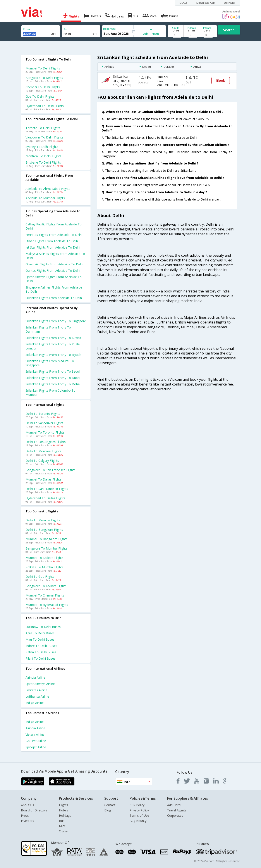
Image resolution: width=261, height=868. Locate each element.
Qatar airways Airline (40, 684)
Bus (62, 821)
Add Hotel (174, 805)
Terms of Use (139, 815)
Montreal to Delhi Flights (43, 156)
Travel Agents (177, 810)
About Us (27, 805)
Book (221, 80)
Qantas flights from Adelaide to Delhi (53, 271)
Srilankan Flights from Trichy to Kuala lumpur (53, 346)
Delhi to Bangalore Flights (44, 530)
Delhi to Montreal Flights (43, 451)
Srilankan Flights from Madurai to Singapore (50, 363)
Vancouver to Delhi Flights (44, 137)
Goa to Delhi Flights (40, 96)
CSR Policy (137, 805)
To (65, 29)
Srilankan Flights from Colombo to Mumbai (51, 393)
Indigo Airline (35, 703)
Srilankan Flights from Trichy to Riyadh (53, 355)
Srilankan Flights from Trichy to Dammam (48, 329)
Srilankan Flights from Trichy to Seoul (53, 371)
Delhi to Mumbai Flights (43, 520)
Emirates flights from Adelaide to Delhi (54, 235)
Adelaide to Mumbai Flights (45, 198)
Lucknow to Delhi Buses (43, 627)
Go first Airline (36, 741)
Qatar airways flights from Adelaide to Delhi (54, 279)
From (27, 29)
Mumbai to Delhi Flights (43, 68)
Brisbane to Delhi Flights (43, 162)
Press (25, 815)
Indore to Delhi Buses (41, 646)
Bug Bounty (138, 821)
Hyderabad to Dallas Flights (45, 498)
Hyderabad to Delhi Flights (45, 106)
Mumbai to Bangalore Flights (46, 539)
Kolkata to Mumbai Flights (45, 567)
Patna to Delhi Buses (41, 652)
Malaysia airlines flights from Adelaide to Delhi (55, 256)
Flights (64, 805)
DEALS (184, 3)
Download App (206, 3)
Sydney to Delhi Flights (42, 147)
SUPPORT (230, 3)
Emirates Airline (36, 690)
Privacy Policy (139, 810)
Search (229, 30)
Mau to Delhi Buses (40, 639)
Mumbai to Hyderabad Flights (47, 605)
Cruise (63, 831)
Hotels (64, 810)
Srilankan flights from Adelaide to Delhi (54, 298)
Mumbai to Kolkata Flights (45, 558)
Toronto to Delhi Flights (43, 128)
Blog (108, 810)
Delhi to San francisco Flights (47, 489)
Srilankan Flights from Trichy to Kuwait (53, 338)
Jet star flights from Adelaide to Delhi (53, 247)
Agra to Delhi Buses (40, 633)
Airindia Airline (35, 677)
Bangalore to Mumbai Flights (46, 548)
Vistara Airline (35, 734)
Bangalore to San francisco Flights (51, 470)
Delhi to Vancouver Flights (44, 423)
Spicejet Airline (36, 747)
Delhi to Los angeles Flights (46, 442)
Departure (109, 29)
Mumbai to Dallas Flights (44, 479)
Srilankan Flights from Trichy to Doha (53, 384)
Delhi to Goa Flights (40, 577)
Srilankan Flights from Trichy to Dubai (53, 378)
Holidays (65, 815)
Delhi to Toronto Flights (43, 414)
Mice (62, 826)
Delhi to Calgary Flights (42, 461)
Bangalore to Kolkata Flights (46, 586)
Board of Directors (34, 810)
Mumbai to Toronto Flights (45, 432)
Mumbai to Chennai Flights (45, 595)
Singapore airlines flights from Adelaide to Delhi (54, 289)
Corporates (175, 815)
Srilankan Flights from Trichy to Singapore (56, 321)
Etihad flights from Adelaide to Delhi (52, 241)
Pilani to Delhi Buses (40, 658)
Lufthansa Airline (37, 696)
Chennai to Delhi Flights (43, 87)
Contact (110, 805)
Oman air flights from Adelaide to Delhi (54, 264)
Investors (27, 821)
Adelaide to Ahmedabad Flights (48, 189)
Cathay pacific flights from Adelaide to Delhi (54, 226)
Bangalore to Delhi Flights (44, 78)
